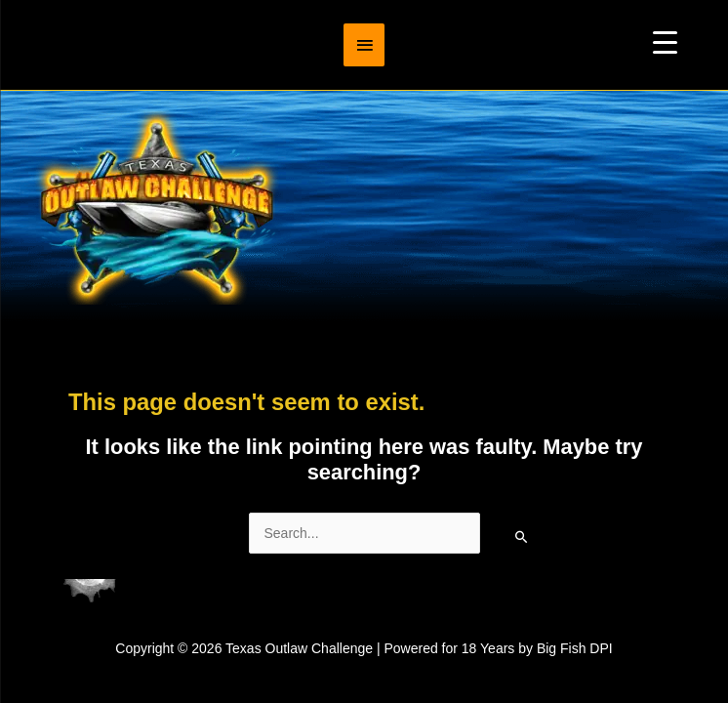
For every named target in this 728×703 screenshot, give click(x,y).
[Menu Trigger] (665, 41)
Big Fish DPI (575, 648)
